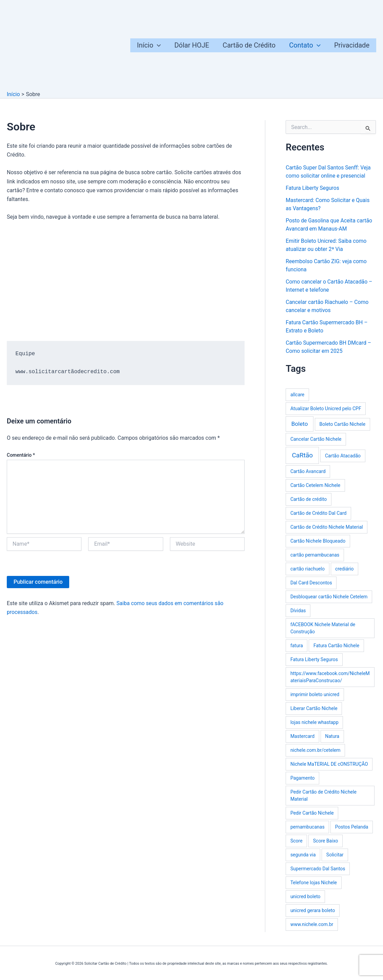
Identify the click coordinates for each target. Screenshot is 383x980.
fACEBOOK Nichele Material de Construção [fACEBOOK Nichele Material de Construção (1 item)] (323, 628)
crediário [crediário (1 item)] (344, 569)
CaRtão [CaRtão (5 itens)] (302, 455)
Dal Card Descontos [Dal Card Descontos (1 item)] (311, 583)
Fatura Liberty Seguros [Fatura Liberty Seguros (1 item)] (314, 659)
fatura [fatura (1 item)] (297, 646)
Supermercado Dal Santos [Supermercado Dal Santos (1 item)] (318, 869)
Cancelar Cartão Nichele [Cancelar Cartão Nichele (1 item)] (316, 439)
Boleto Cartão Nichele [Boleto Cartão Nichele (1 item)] (343, 424)
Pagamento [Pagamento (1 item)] (303, 778)
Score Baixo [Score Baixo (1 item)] (326, 841)
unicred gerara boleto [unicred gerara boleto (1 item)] (313, 910)
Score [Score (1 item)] (296, 841)
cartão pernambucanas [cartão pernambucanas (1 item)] (315, 555)
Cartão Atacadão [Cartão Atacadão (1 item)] (343, 456)
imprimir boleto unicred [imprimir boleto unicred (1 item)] (315, 694)
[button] (157, 45)
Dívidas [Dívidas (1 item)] (298, 611)
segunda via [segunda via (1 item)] (303, 855)
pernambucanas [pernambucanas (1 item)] (308, 827)
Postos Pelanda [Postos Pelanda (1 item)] (352, 827)
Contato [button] (305, 45)
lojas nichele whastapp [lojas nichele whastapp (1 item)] (314, 722)
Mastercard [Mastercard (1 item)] (302, 736)
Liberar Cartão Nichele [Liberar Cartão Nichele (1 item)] (314, 708)
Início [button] (149, 45)
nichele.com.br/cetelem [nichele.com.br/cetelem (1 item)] (315, 750)
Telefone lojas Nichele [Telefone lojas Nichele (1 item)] (314, 883)
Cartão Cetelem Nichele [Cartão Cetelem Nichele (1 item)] (315, 485)
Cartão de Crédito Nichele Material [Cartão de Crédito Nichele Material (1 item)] (327, 527)
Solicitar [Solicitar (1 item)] (335, 855)
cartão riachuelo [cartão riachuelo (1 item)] (308, 569)
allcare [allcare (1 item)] (297, 395)
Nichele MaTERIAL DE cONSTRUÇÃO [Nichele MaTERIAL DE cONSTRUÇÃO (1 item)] (329, 764)
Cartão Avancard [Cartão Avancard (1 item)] (308, 471)
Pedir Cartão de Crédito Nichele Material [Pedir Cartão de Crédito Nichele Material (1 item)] (323, 795)
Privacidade (352, 45)
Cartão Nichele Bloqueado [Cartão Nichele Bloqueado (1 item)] (318, 541)
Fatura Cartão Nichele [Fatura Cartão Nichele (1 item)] (336, 646)
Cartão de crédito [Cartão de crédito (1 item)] (309, 499)
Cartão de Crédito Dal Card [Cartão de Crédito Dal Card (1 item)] (319, 513)
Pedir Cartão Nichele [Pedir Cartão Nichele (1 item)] (312, 813)
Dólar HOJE (192, 45)
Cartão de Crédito (249, 45)
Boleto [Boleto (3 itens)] (300, 424)
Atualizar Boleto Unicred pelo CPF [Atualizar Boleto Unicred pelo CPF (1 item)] (326, 409)
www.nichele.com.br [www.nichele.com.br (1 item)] (312, 924)
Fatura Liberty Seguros (313, 188)
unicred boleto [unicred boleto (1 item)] (305, 896)
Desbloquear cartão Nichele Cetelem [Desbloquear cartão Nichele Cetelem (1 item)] (329, 597)
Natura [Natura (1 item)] (332, 736)
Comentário (21, 455)
